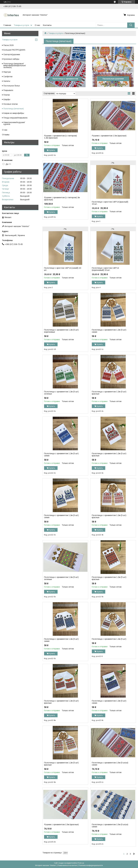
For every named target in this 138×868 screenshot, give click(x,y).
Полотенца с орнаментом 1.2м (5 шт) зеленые (61, 393)
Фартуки (7, 72)
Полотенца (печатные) (14, 109)
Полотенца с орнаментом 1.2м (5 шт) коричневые (61, 331)
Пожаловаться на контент (67, 865)
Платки (7, 95)
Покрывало (8, 90)
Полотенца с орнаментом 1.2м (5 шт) (109, 639)
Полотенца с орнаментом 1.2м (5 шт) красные (109, 393)
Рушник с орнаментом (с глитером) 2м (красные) (62, 199)
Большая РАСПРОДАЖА (14, 50)
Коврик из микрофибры (14, 113)
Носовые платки (11, 104)
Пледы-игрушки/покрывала (15, 118)
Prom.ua (81, 863)
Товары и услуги (21, 25)
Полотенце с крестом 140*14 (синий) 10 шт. (63, 269)
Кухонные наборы (11, 59)
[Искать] (131, 25)
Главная (7, 25)
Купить (52, 150)
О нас (37, 25)
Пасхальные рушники (113, 79)
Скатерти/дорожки (12, 54)
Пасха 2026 (8, 45)
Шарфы (7, 99)
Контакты (47, 25)
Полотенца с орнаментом (65, 79)
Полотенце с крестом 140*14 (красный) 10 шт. (110, 203)
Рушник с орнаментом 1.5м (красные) (109, 136)
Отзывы (6, 135)
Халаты (7, 81)
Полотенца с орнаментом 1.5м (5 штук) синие (110, 764)
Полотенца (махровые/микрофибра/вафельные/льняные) (15, 65)
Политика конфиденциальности (91, 865)
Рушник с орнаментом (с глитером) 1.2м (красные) (60, 137)
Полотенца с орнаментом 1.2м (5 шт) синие (109, 331)
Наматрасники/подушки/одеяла (14, 123)
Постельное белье (12, 86)
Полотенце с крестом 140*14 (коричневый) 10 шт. (105, 269)
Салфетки (8, 77)
